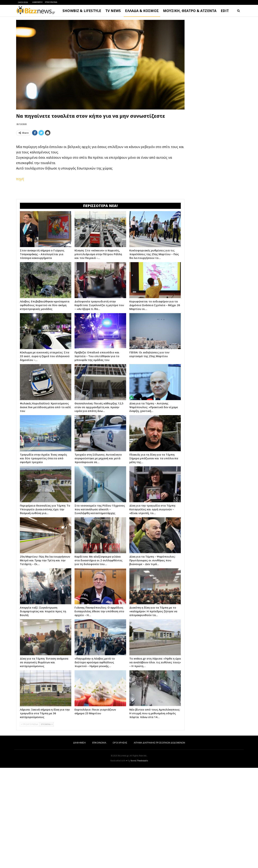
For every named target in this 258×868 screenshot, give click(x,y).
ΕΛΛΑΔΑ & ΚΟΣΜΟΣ (142, 11)
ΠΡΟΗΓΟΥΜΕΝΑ (30, 724)
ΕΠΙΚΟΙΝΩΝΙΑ (51, 2)
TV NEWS (113, 11)
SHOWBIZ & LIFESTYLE (82, 11)
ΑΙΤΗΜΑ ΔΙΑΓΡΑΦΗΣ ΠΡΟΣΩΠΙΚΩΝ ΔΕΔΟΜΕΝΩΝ (159, 743)
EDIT (225, 11)
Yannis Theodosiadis (139, 761)
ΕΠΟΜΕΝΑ (47, 724)
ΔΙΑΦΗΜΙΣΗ (37, 2)
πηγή (20, 179)
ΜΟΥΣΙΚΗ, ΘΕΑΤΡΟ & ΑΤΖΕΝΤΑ (190, 11)
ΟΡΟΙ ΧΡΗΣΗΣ (120, 743)
